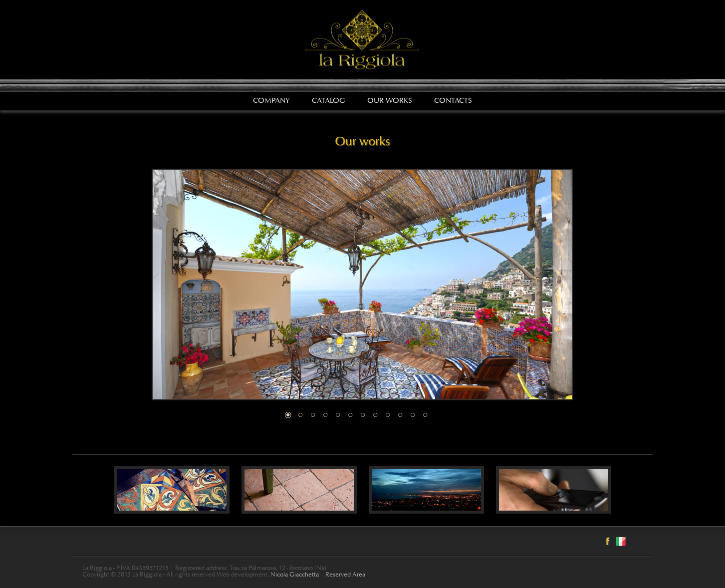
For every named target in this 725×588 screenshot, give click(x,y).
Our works (390, 101)
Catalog (329, 101)
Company (271, 101)
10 (400, 415)
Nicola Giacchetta (295, 575)
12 (425, 415)
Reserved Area (345, 575)
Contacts (453, 101)
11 (413, 415)
